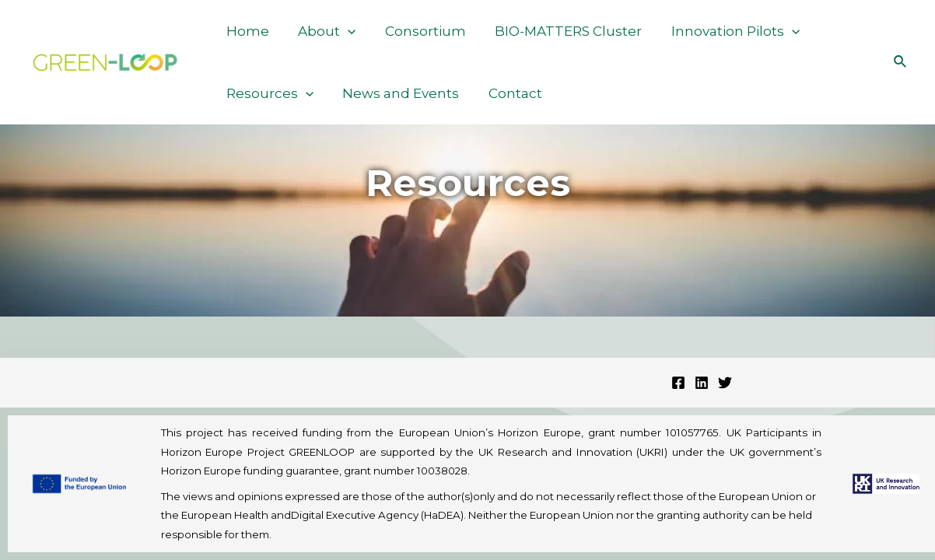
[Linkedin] (702, 383)
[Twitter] (725, 383)
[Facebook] (678, 383)
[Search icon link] (901, 62)
